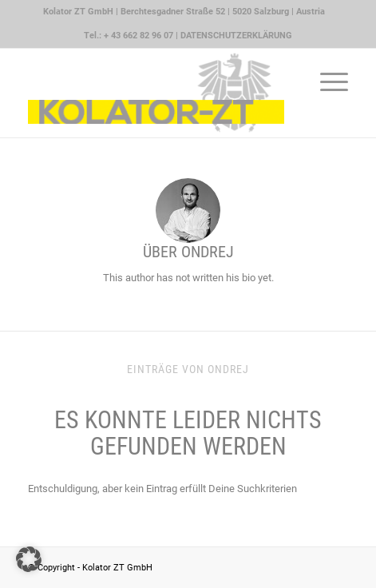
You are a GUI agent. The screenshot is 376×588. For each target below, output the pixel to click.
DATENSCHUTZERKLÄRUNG (236, 36)
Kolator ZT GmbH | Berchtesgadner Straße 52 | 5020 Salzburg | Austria (184, 12)
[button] (29, 559)
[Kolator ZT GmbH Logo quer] (156, 93)
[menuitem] (184, 12)
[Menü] (326, 81)
